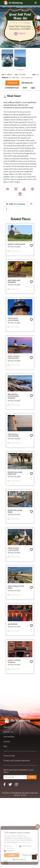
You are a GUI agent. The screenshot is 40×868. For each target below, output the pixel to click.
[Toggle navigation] (34, 3)
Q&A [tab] (33, 88)
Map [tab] (25, 88)
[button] (34, 857)
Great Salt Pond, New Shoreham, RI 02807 (20, 28)
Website (22, 33)
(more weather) (27, 78)
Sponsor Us (8, 732)
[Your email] (15, 777)
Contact (7, 742)
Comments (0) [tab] (12, 88)
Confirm (32, 777)
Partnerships (9, 737)
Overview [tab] (12, 83)
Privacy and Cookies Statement (17, 761)
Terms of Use (9, 756)
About (6, 727)
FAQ (5, 746)
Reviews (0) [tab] (27, 83)
